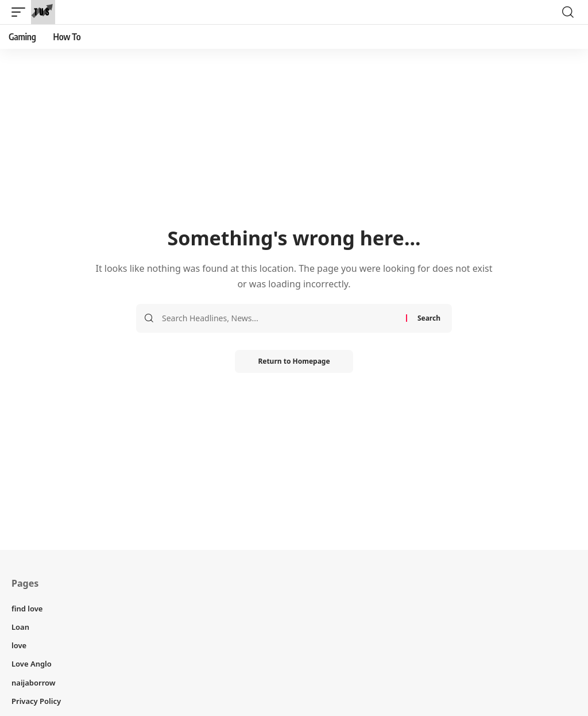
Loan (20, 627)
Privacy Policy (36, 701)
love (19, 645)
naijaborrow (34, 683)
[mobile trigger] (21, 12)
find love (27, 609)
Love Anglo (32, 664)
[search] (568, 12)
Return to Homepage (294, 361)
